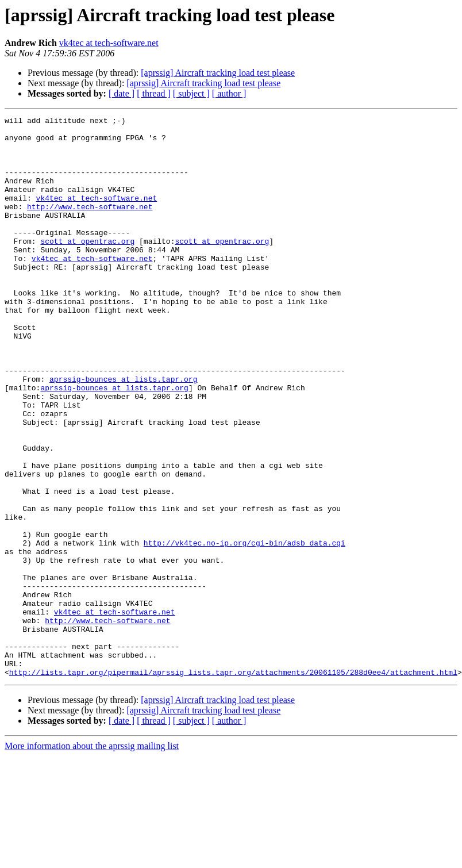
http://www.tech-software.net (90, 225)
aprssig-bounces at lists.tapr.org (123, 432)
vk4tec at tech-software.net (109, 43)
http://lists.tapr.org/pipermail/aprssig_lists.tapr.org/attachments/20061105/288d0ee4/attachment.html (233, 784)
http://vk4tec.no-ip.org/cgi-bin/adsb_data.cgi (245, 629)
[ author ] (229, 93)
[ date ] (122, 93)
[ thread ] (154, 93)
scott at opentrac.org (87, 267)
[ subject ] (191, 93)
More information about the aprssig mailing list (92, 858)
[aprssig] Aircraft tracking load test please (218, 73)
